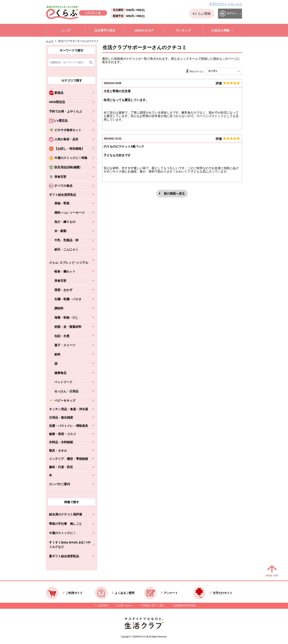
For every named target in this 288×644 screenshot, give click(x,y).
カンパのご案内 (59, 484)
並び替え (220, 71)
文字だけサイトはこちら (225, 4)
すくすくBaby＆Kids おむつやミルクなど (70, 545)
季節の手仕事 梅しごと (65, 524)
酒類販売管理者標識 (185, 606)
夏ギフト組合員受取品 (64, 556)
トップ (50, 41)
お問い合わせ (125, 606)
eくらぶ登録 (202, 14)
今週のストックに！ (62, 533)
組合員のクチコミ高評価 (65, 514)
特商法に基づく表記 (153, 606)
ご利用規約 (102, 606)
